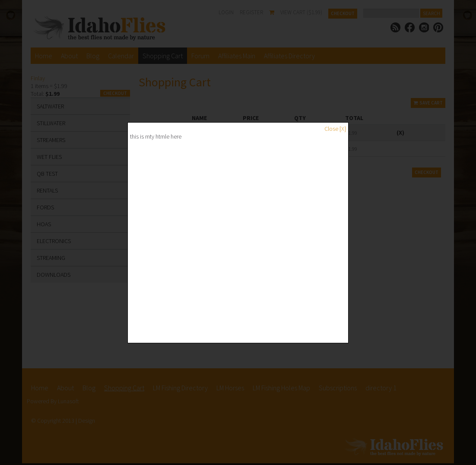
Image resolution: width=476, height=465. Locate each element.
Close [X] (335, 129)
